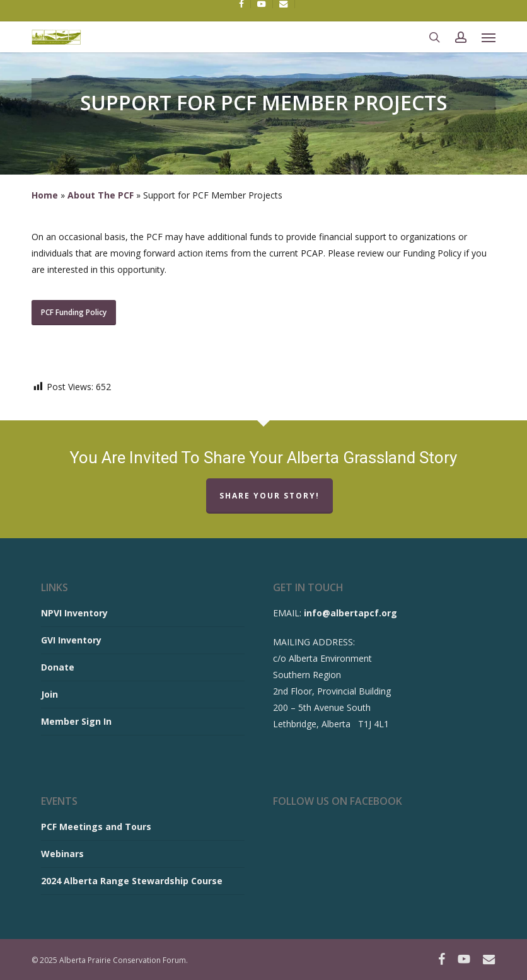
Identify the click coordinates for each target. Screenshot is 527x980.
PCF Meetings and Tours (96, 827)
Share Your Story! (269, 496)
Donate (58, 667)
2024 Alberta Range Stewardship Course (132, 881)
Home (45, 195)
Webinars (62, 854)
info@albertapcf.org (350, 613)
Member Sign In (76, 721)
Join (49, 694)
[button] (489, 37)
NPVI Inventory (74, 613)
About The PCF (101, 195)
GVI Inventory (71, 640)
